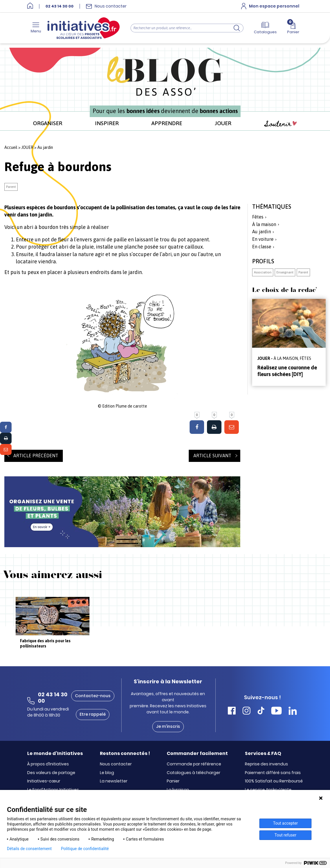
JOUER (223, 123)
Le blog (107, 773)
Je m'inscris (168, 726)
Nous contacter (116, 764)
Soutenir (280, 124)
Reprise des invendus (266, 764)
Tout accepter (285, 823)
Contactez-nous (93, 696)
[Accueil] (30, 6)
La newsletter (114, 781)
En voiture (263, 239)
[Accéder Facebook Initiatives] (232, 711)
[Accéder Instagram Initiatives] (246, 711)
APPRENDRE (167, 123)
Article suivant (212, 456)
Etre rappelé (93, 714)
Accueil (11, 147)
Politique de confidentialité (85, 849)
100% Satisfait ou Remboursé (274, 781)
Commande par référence (194, 764)
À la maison (264, 224)
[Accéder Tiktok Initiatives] (261, 711)
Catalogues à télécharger (194, 773)
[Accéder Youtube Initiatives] (276, 711)
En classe (262, 247)
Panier (173, 781)
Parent (11, 187)
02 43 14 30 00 (59, 6)
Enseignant (285, 272)
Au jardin (45, 147)
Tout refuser (285, 835)
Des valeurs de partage (51, 773)
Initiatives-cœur (44, 781)
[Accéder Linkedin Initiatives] (293, 711)
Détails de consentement (29, 849)
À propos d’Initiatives (48, 764)
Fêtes (258, 217)
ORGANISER (48, 123)
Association (263, 272)
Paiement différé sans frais (273, 773)
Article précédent (36, 456)
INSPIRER (107, 123)
